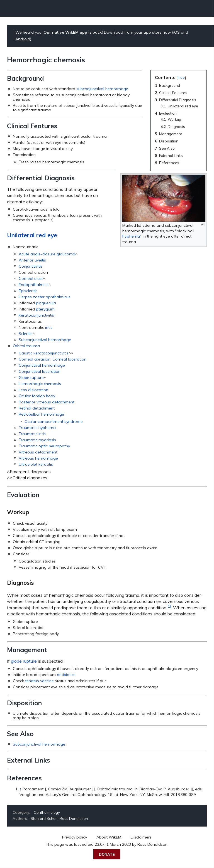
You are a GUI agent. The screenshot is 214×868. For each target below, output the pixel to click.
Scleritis (26, 334)
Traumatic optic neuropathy (44, 446)
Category (21, 812)
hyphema (131, 236)
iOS (177, 32)
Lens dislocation (33, 390)
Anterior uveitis (32, 260)
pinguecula (46, 303)
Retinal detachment (37, 408)
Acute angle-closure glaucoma (47, 254)
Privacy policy (75, 837)
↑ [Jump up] (20, 789)
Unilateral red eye (32, 235)
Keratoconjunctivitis (36, 315)
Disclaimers (141, 837)
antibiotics (66, 675)
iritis (49, 327)
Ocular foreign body (37, 396)
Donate (107, 854)
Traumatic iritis (32, 434)
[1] (169, 606)
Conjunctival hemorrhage (42, 365)
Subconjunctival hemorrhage (45, 340)
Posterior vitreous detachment (47, 402)
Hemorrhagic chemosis (40, 384)
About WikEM (109, 837)
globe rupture (24, 661)
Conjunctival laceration (40, 371)
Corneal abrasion (35, 359)
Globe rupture (31, 378)
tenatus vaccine (39, 681)
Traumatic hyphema (37, 428)
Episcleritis (28, 291)
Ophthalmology (47, 812)
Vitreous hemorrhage (38, 458)
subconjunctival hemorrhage (102, 89)
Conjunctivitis (31, 266)
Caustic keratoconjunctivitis (44, 353)
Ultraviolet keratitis (36, 464)
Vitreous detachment (38, 452)
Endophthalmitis (34, 285)
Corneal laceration (69, 359)
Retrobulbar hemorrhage (41, 414)
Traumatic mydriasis (37, 440)
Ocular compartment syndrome (54, 421)
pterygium (45, 309)
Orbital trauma (26, 346)
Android (23, 39)
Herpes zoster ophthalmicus (45, 297)
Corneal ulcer (31, 278)
